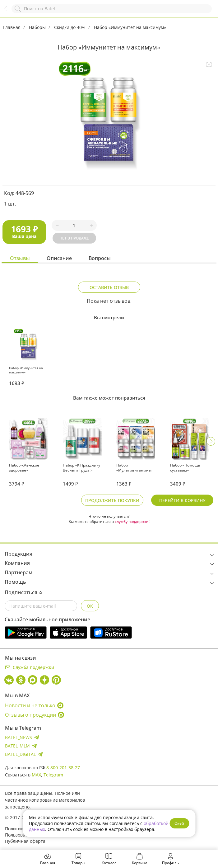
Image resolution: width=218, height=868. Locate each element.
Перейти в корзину (182, 500)
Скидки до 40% (70, 27)
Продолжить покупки (112, 500)
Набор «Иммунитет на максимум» (130, 27)
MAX (36, 775)
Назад (8, 12)
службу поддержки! (132, 522)
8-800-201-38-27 (63, 768)
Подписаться (23, 592)
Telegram (53, 775)
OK (90, 606)
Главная (12, 27)
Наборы (37, 27)
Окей (179, 823)
